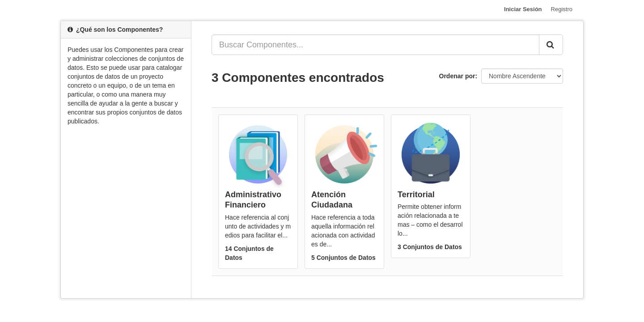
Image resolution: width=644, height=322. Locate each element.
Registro (562, 9)
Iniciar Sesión (523, 9)
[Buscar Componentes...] (375, 45)
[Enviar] (551, 45)
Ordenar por (457, 76)
